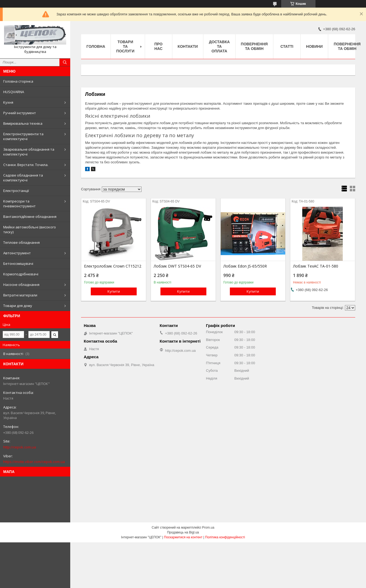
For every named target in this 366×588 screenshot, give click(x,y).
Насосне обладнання (21, 285)
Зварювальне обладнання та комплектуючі (29, 152)
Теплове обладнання (21, 242)
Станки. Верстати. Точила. (26, 165)
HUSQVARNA (14, 92)
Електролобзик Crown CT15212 (113, 266)
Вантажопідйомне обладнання (30, 217)
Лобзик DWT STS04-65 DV (177, 266)
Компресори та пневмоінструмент (19, 204)
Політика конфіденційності (225, 537)
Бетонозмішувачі (18, 263)
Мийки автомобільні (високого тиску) (30, 229)
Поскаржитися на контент (183, 537)
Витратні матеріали (20, 295)
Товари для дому (18, 306)
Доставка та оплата (219, 46)
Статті (287, 46)
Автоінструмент (17, 253)
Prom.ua (208, 528)
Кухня (8, 102)
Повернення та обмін (254, 46)
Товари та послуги (125, 46)
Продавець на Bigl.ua (183, 532)
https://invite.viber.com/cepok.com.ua (34, 462)
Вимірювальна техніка (23, 123)
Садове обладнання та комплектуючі (23, 178)
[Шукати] (65, 62)
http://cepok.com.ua (20, 447)
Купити (114, 291)
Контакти (188, 46)
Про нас (159, 46)
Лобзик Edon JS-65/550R (245, 266)
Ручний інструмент (20, 113)
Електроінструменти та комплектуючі (23, 136)
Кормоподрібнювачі (21, 274)
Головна (96, 46)
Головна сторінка (18, 81)
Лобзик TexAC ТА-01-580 (316, 266)
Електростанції (16, 191)
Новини (314, 46)
